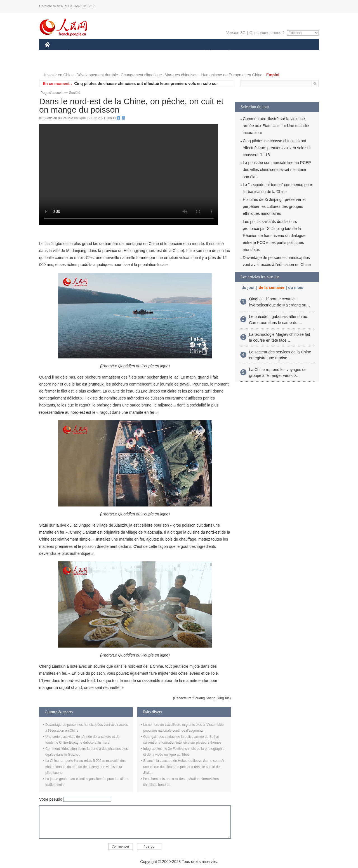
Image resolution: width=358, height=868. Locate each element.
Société (75, 93)
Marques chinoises (181, 75)
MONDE (104, 53)
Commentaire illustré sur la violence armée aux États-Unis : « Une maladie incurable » (276, 126)
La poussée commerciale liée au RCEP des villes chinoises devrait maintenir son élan (277, 170)
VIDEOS (79, 64)
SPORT (249, 53)
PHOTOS (56, 64)
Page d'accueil (51, 93)
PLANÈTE (227, 53)
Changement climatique (141, 75)
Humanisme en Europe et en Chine (232, 75)
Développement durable (97, 75)
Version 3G (236, 33)
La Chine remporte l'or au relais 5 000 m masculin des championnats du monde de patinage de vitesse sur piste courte (85, 767)
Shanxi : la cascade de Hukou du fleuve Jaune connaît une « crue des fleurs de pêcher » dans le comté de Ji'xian (184, 767)
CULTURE (177, 53)
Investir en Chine (59, 75)
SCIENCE (152, 53)
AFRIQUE (128, 53)
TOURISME (273, 53)
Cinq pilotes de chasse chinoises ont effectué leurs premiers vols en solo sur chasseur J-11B (277, 148)
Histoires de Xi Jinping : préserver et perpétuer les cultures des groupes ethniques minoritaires (274, 206)
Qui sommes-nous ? (267, 33)
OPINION (300, 53)
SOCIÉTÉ (202, 53)
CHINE (54, 53)
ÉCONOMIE (79, 53)
